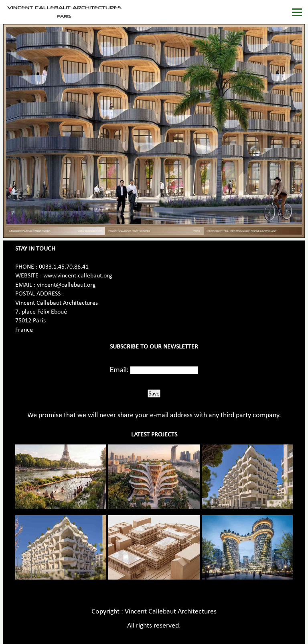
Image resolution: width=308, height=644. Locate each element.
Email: (119, 369)
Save (154, 393)
